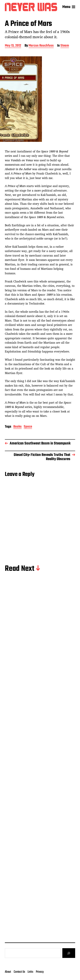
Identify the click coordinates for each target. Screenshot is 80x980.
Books (17, 427)
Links (30, 972)
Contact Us (19, 972)
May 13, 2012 (13, 46)
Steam (65, 46)
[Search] (69, 953)
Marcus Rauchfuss (41, 46)
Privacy (40, 972)
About (8, 972)
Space (28, 427)
